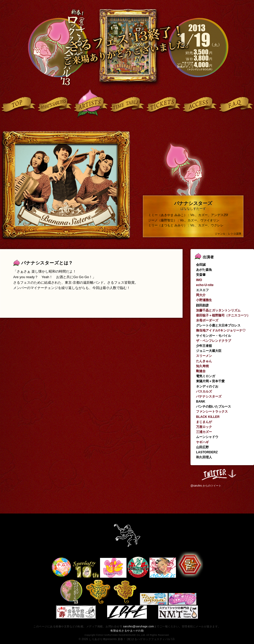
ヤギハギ (202, 442)
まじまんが (204, 422)
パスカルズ (204, 391)
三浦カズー (204, 432)
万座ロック (204, 427)
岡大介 (201, 295)
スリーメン (204, 356)
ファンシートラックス (212, 412)
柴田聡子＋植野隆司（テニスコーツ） (223, 315)
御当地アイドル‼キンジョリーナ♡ (221, 330)
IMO (199, 280)
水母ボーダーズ (207, 320)
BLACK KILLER (208, 417)
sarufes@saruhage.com (138, 626)
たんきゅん (204, 361)
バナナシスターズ (209, 396)
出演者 (208, 257)
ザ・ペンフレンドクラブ (214, 341)
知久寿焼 (202, 366)
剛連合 (201, 371)
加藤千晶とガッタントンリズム (218, 310)
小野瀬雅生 (204, 300)
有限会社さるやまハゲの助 (127, 631)
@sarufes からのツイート (206, 486)
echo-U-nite (205, 285)
